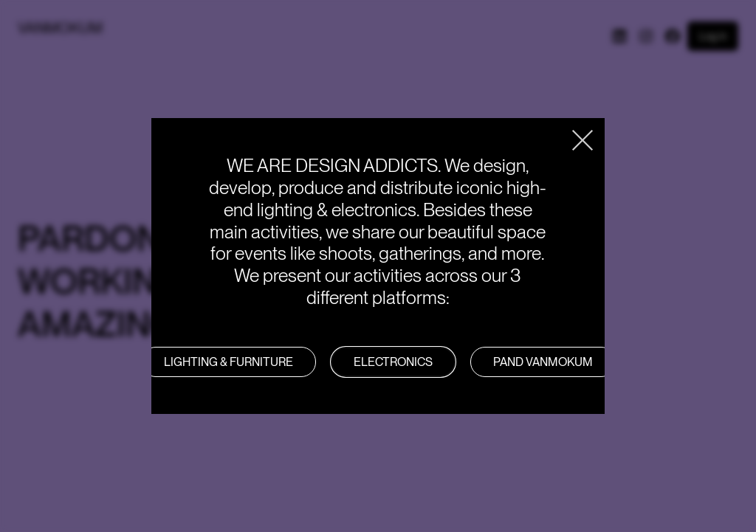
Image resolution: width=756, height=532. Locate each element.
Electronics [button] (393, 362)
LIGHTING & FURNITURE (228, 362)
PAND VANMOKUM (543, 362)
